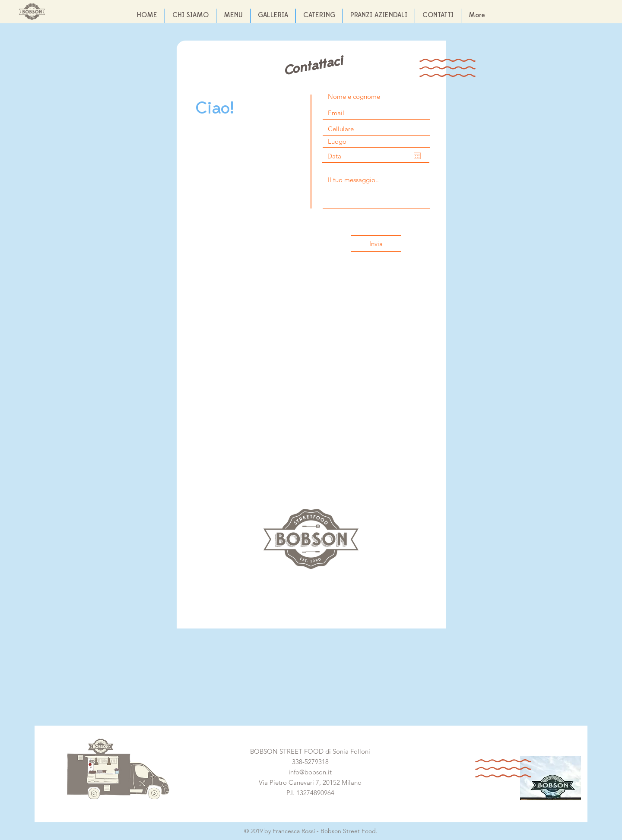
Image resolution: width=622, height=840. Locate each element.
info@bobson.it (310, 772)
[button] (273, 16)
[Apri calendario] (417, 156)
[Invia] (376, 243)
